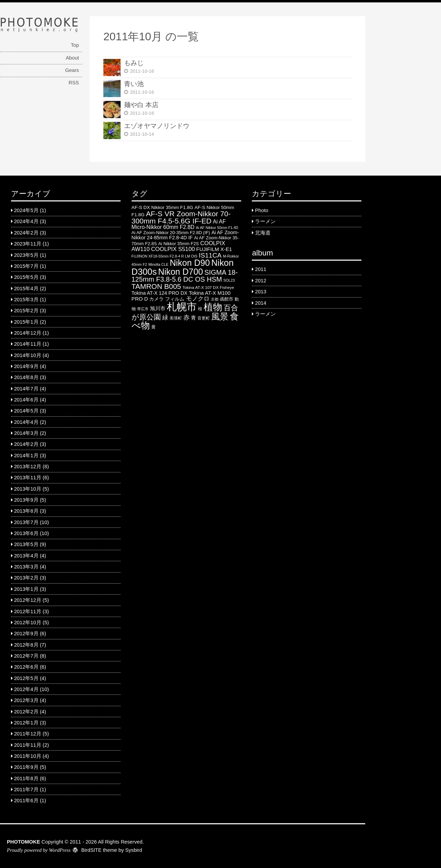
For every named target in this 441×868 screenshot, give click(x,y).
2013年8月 (26, 511)
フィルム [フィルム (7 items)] (175, 299)
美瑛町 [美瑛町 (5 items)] (176, 318)
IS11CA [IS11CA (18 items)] (210, 255)
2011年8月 (26, 778)
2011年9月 (26, 767)
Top (75, 45)
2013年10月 (28, 489)
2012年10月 (28, 623)
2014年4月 (26, 422)
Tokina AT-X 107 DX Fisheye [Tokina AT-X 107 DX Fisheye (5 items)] (208, 287)
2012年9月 (26, 634)
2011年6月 (26, 801)
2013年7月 (26, 522)
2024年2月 (26, 233)
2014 (261, 303)
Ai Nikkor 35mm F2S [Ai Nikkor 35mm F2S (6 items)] (178, 244)
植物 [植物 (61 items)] (213, 307)
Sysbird (134, 850)
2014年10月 (28, 355)
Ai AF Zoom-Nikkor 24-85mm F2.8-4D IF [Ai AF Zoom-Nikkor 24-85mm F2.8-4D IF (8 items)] (185, 235)
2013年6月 (26, 533)
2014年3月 (26, 433)
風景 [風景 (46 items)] (220, 316)
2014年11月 (28, 344)
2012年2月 (26, 712)
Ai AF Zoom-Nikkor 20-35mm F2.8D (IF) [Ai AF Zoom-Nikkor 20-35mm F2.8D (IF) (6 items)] (171, 233)
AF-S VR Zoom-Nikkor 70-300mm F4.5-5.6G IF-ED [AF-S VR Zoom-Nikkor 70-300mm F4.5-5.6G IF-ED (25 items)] (181, 217)
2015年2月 (26, 311)
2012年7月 (26, 656)
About (72, 58)
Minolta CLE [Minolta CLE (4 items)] (158, 264)
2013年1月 (26, 589)
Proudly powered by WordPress (39, 850)
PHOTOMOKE (23, 842)
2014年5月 (26, 411)
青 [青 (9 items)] (193, 318)
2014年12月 (28, 333)
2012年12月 (28, 600)
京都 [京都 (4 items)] (215, 299)
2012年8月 (26, 645)
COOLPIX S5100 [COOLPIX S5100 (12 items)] (173, 249)
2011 (261, 269)
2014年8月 (26, 377)
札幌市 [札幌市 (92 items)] (182, 307)
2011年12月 (28, 734)
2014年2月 (26, 444)
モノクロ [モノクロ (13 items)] (198, 299)
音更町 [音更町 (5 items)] (204, 318)
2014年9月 (26, 366)
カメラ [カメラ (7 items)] (156, 299)
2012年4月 (26, 689)
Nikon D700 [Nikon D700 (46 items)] (181, 272)
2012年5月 (26, 678)
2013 (261, 292)
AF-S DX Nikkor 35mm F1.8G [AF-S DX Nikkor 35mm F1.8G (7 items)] (162, 207)
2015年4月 (26, 289)
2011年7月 (26, 789)
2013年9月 (26, 500)
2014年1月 (26, 456)
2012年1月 (26, 723)
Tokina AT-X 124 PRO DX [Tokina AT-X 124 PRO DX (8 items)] (160, 293)
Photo (261, 210)
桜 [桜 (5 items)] (200, 309)
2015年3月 (26, 300)
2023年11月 (28, 244)
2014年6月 (26, 400)
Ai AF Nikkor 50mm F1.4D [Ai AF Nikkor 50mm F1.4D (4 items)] (217, 228)
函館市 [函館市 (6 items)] (227, 299)
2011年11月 (28, 745)
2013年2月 (26, 578)
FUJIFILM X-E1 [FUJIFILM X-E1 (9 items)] (214, 249)
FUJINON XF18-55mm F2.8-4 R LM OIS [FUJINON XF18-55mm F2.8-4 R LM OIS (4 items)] (165, 256)
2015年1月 (26, 322)
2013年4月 (26, 556)
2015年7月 (26, 266)
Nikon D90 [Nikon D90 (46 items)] (190, 263)
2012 (261, 281)
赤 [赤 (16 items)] (186, 317)
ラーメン (265, 221)
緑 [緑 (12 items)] (165, 318)
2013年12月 (28, 467)
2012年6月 (26, 667)
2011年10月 (28, 756)
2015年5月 (26, 277)
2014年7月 (26, 389)
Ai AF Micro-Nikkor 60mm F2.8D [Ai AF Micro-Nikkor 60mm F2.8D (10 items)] (179, 224)
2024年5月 (26, 210)
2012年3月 (26, 700)
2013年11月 (28, 478)
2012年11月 (28, 611)
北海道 (263, 233)
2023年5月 (26, 255)
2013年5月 (26, 544)
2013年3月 (26, 567)
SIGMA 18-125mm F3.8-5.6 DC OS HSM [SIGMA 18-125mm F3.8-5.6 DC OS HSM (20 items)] (185, 276)
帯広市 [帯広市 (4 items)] (143, 309)
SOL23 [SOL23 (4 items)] (229, 280)
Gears (72, 70)
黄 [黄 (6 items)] (153, 327)
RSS (74, 83)
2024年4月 (26, 221)
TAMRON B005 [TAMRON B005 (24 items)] (156, 286)
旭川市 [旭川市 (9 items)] (158, 308)
